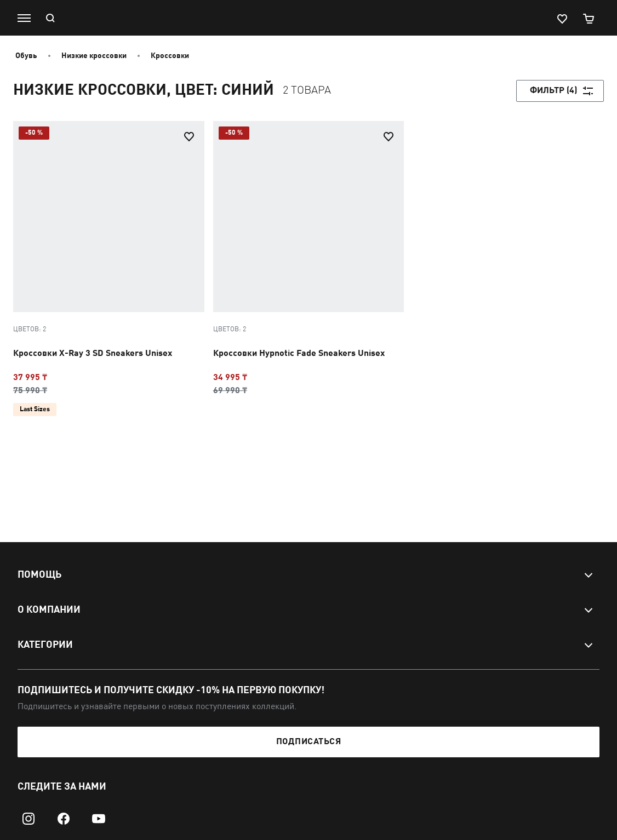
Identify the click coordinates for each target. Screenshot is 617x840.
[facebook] (64, 819)
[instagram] (28, 819)
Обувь (26, 56)
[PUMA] (303, 18)
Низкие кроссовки (94, 56)
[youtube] (99, 819)
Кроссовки (170, 56)
